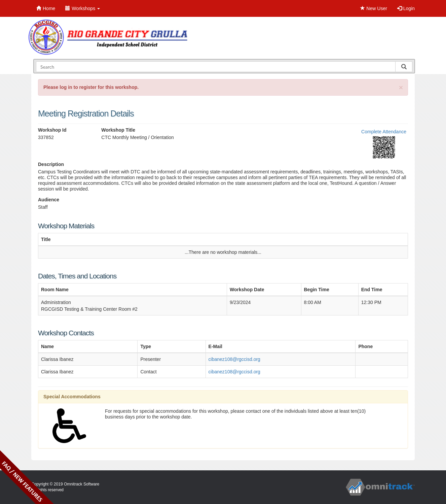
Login (406, 8)
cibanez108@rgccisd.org (234, 359)
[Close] (401, 87)
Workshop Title (118, 130)
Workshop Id (52, 130)
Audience (49, 200)
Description (51, 164)
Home (46, 8)
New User (374, 8)
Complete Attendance (384, 132)
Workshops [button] (83, 8)
